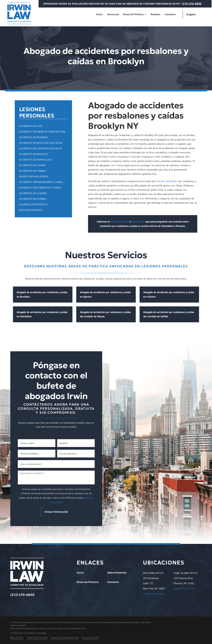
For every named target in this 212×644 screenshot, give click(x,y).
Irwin (113, 165)
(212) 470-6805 (192, 4)
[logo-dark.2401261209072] (19, 3)
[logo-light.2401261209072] (27, 559)
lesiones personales (167, 181)
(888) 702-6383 (120, 222)
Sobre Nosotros (117, 573)
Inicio (80, 573)
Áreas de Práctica (88, 582)
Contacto (113, 582)
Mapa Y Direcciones (154, 594)
